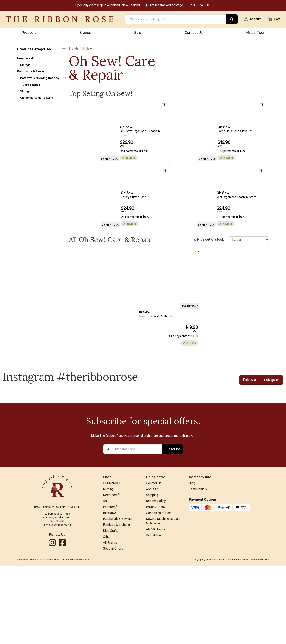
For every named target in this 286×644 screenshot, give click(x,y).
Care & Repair (31, 88)
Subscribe (172, 520)
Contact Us (194, 33)
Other (107, 613)
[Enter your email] (137, 520)
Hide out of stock (211, 240)
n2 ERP (265, 637)
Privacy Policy (156, 581)
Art (105, 574)
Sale (138, 33)
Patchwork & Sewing (31, 74)
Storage (25, 67)
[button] (250, 20)
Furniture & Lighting (116, 600)
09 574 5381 (202, 6)
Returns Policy (156, 574)
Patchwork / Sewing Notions (43, 81)
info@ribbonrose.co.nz (57, 596)
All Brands (110, 620)
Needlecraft (26, 59)
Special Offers (113, 626)
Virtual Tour (154, 612)
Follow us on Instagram (261, 381)
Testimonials (198, 561)
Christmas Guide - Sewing (37, 102)
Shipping (152, 568)
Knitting (108, 561)
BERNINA (110, 587)
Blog (192, 555)
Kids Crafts (111, 607)
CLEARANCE (112, 555)
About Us (152, 561)
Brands (85, 33)
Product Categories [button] (41, 50)
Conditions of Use (158, 587)
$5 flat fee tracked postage (164, 6)
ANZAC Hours (156, 605)
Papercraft (110, 581)
